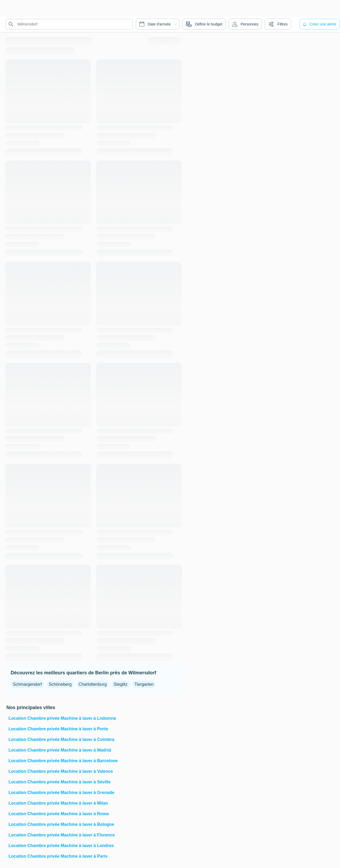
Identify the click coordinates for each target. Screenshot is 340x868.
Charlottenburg (93, 684)
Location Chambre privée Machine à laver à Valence (61, 771)
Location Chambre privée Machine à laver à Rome (59, 814)
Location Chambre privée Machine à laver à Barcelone (63, 761)
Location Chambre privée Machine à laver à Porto (58, 729)
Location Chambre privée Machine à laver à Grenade (61, 793)
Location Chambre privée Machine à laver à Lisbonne (62, 718)
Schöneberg (60, 684)
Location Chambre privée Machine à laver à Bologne (61, 824)
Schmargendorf (27, 684)
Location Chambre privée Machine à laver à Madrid (60, 750)
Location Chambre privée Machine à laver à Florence (62, 835)
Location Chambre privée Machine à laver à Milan (58, 803)
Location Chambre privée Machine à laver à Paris (58, 856)
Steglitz (121, 684)
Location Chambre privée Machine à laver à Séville (59, 782)
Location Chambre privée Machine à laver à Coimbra (61, 739)
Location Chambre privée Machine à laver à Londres (61, 846)
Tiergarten (144, 684)
